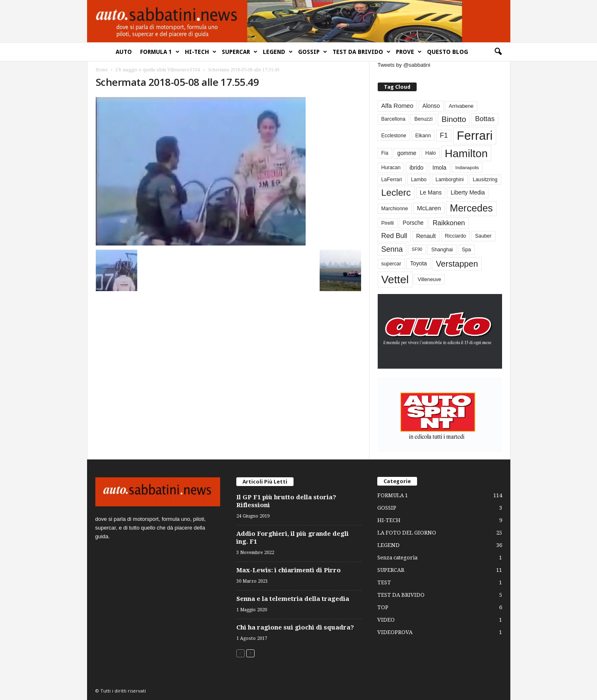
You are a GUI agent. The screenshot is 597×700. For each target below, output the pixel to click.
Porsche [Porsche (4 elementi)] (413, 223)
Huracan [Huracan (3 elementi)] (391, 168)
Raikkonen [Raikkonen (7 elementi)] (449, 223)
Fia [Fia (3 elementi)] (385, 153)
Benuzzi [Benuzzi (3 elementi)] (423, 119)
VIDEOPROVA (395, 632)
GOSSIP (313, 52)
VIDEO (386, 620)
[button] (498, 52)
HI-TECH (201, 52)
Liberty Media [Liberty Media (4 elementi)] (468, 193)
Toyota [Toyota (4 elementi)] (419, 264)
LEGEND (278, 52)
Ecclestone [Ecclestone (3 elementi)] (394, 136)
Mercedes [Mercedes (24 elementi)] (471, 208)
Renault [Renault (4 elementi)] (426, 236)
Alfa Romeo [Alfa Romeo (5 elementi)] (398, 106)
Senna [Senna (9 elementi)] (392, 249)
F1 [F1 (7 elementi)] (444, 135)
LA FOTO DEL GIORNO (407, 533)
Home (102, 70)
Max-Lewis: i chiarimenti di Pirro (289, 570)
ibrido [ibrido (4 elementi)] (417, 168)
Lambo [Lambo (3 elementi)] (419, 180)
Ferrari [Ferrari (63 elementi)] (475, 135)
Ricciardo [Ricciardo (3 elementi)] (455, 236)
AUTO (124, 52)
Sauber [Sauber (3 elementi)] (483, 236)
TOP (383, 607)
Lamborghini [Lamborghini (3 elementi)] (450, 180)
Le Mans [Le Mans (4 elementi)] (431, 193)
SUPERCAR (240, 52)
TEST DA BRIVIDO (362, 52)
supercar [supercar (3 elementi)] (391, 264)
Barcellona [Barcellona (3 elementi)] (393, 119)
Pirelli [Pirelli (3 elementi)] (388, 223)
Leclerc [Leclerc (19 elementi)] (396, 193)
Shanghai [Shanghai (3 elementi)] (442, 250)
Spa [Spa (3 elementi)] (466, 250)
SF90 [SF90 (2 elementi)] (417, 249)
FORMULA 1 (160, 52)
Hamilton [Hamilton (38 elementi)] (466, 153)
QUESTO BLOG (448, 52)
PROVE (409, 52)
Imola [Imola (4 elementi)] (439, 168)
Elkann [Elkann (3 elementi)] (423, 136)
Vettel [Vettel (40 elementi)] (395, 280)
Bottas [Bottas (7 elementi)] (485, 119)
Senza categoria (397, 558)
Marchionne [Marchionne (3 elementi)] (395, 209)
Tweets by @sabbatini (404, 65)
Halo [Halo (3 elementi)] (431, 153)
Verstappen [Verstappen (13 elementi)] (457, 264)
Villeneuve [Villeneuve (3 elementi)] (429, 280)
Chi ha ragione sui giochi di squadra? (295, 627)
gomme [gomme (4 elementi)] (407, 153)
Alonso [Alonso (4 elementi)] (431, 106)
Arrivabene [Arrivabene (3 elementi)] (461, 106)
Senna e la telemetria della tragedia (293, 599)
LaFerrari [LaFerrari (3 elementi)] (392, 180)
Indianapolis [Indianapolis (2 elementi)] (467, 168)
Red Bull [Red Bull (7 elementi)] (394, 236)
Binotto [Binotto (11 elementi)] (454, 119)
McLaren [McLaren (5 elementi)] (429, 208)
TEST (384, 582)
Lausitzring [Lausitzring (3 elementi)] (485, 180)
